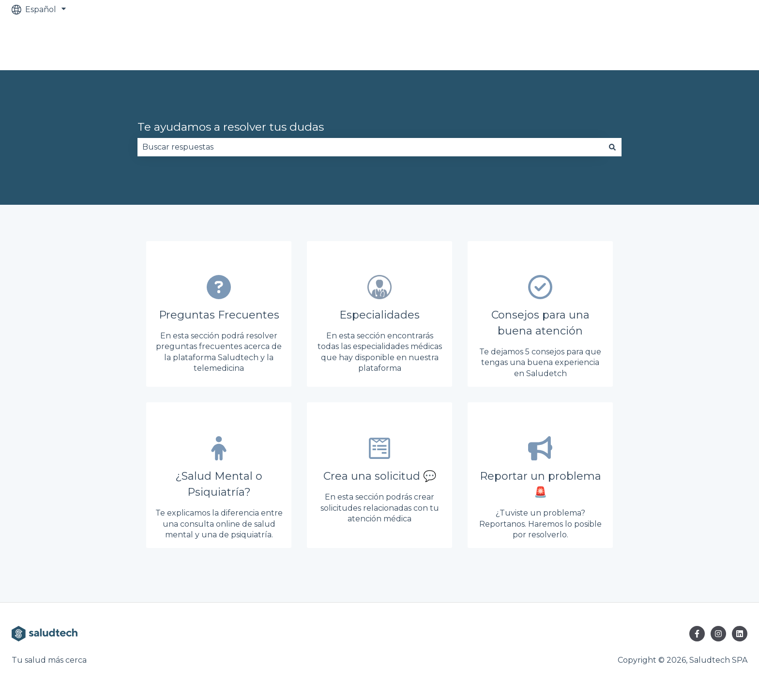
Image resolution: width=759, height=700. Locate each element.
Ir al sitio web (713, 44)
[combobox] (370, 147)
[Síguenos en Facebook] (697, 634)
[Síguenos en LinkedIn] (740, 634)
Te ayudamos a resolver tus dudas (231, 127)
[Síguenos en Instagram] (718, 634)
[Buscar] (612, 147)
